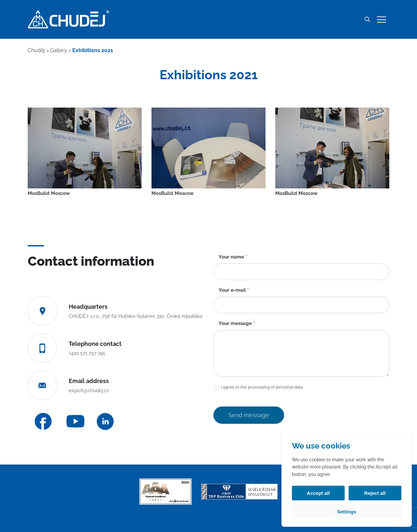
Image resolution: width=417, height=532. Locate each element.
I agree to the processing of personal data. (258, 387)
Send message (249, 415)
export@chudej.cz (89, 391)
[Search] (367, 20)
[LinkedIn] (105, 421)
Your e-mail (234, 290)
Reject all (375, 493)
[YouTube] (75, 421)
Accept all (318, 493)
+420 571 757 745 (87, 353)
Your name (233, 257)
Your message (237, 323)
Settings (346, 512)
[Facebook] (43, 421)
